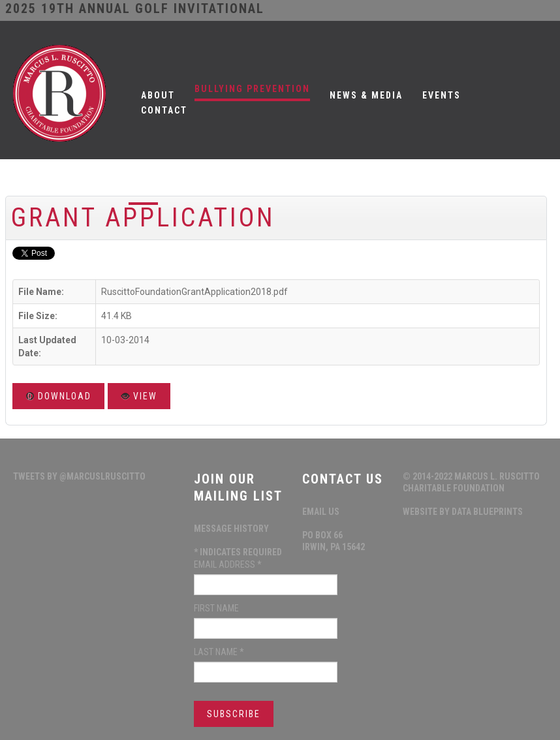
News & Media (366, 95)
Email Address (228, 564)
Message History (231, 529)
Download (58, 396)
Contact (164, 110)
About (158, 95)
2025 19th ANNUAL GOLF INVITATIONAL (135, 8)
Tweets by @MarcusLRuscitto (79, 476)
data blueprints (487, 512)
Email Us (321, 512)
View (139, 396)
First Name (216, 608)
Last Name (219, 652)
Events (442, 95)
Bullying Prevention (252, 89)
